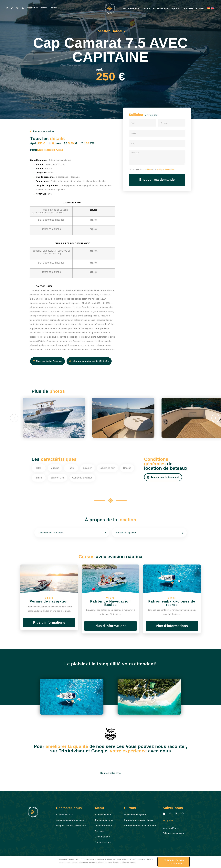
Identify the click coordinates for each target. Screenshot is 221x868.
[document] (111, 434)
